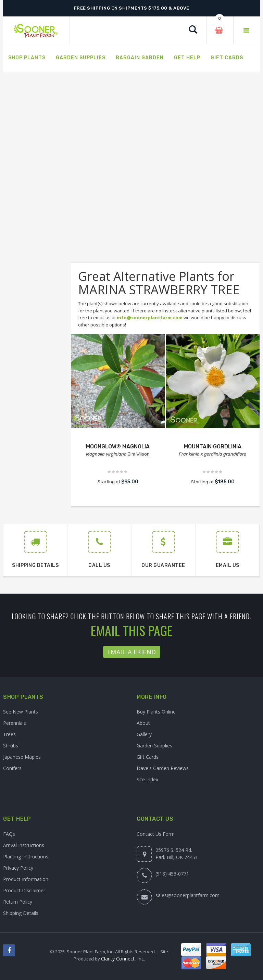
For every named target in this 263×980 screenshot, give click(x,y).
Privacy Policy (18, 868)
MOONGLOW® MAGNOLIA (118, 446)
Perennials (15, 723)
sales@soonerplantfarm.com (187, 895)
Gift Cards (148, 757)
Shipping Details (21, 913)
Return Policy (18, 902)
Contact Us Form (156, 834)
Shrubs (11, 746)
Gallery (144, 734)
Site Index (147, 779)
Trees (9, 734)
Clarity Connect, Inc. (123, 959)
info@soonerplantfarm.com (150, 318)
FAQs (9, 834)
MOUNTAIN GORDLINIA (213, 446)
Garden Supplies (154, 746)
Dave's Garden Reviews (163, 768)
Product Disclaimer (24, 890)
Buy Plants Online (156, 712)
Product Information (26, 879)
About (143, 723)
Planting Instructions (26, 857)
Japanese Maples (22, 757)
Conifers (12, 768)
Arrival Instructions (24, 845)
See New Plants (21, 712)
